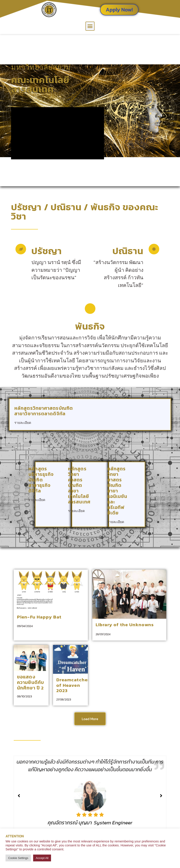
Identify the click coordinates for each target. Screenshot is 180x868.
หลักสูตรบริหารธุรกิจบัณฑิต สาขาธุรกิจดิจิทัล (41, 480)
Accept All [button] (42, 858)
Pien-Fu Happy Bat (39, 617)
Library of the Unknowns (125, 625)
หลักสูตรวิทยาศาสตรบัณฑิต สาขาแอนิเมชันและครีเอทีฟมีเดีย (117, 491)
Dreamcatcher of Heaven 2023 (73, 685)
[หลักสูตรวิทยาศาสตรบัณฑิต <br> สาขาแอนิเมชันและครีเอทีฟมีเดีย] (137, 519)
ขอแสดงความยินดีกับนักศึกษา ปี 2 (30, 682)
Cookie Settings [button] (18, 858)
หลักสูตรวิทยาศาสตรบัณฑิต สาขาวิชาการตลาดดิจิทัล (44, 411)
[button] (90, 26)
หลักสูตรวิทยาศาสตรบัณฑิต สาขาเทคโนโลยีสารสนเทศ (79, 485)
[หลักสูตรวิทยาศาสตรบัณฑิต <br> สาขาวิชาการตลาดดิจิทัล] (160, 419)
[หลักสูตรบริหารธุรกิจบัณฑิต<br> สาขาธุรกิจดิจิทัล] (63, 496)
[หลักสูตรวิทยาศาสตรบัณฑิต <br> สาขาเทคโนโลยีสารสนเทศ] (100, 508)
